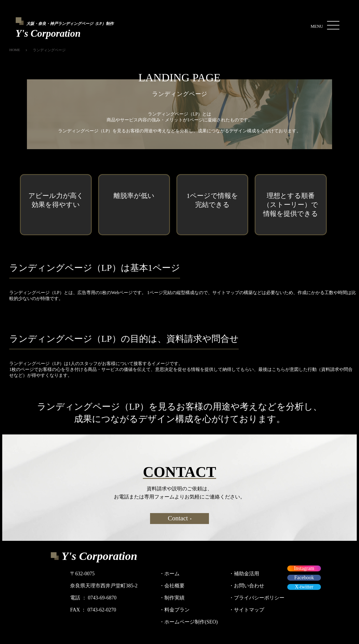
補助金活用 (244, 574)
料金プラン (174, 610)
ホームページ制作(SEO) (188, 622)
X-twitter (304, 587)
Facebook (304, 578)
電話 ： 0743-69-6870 (93, 598)
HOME (15, 50)
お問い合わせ (247, 586)
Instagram (304, 568)
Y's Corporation (99, 556)
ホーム (169, 574)
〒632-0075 (82, 574)
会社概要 (172, 586)
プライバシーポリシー (257, 598)
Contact (180, 518)
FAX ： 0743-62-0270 (93, 610)
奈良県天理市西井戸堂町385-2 (104, 586)
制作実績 (172, 598)
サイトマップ (247, 610)
